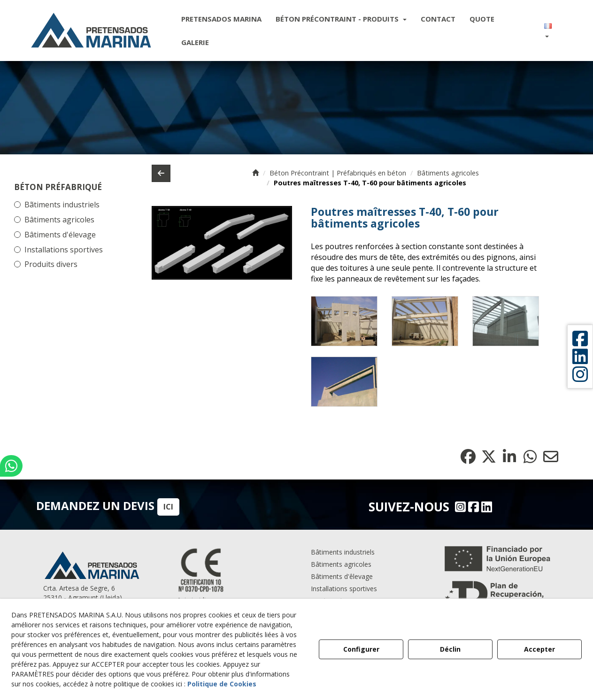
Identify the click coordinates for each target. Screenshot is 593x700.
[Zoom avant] (344, 321)
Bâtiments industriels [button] (343, 552)
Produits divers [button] (51, 264)
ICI (168, 507)
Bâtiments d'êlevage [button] (342, 576)
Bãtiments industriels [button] (62, 205)
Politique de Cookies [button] (222, 684)
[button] (91, 30)
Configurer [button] (361, 649)
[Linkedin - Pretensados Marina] (485, 507)
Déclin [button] (450, 649)
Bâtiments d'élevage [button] (60, 235)
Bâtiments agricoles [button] (59, 220)
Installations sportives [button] (64, 250)
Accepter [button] (539, 649)
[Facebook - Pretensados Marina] (472, 507)
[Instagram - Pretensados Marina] (459, 507)
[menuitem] (221, 19)
